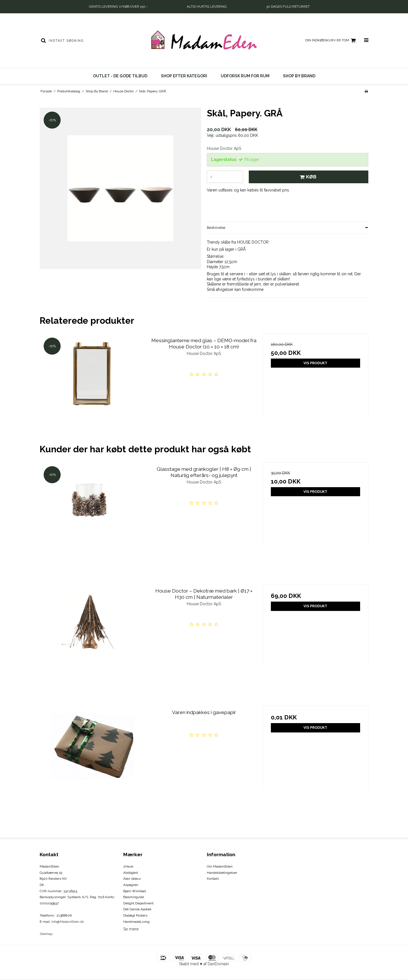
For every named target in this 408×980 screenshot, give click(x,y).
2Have (128, 866)
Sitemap (46, 934)
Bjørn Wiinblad (135, 891)
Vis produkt (315, 363)
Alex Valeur (132, 879)
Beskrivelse (216, 228)
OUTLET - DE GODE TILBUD (120, 76)
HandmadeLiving (136, 922)
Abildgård (131, 873)
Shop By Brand (299, 76)
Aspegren (131, 885)
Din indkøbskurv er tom (331, 41)
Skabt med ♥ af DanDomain (204, 964)
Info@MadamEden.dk (68, 922)
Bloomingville (134, 897)
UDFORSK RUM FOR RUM (245, 76)
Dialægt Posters (135, 915)
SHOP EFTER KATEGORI (184, 76)
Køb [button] (307, 177)
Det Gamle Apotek (137, 909)
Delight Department (138, 903)
